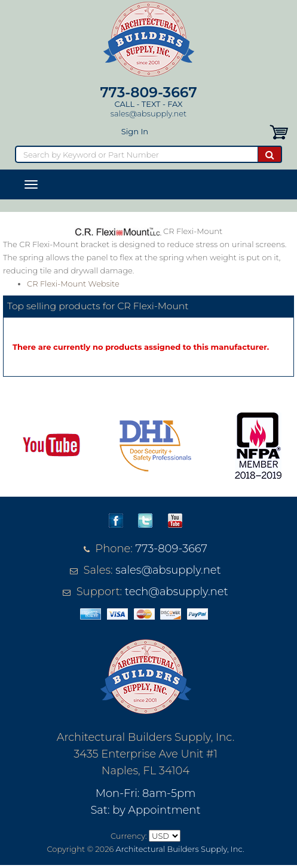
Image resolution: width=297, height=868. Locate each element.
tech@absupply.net (177, 592)
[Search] (136, 154)
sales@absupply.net (148, 113)
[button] (279, 131)
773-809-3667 (148, 92)
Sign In (135, 131)
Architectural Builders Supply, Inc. (180, 849)
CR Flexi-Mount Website (73, 284)
